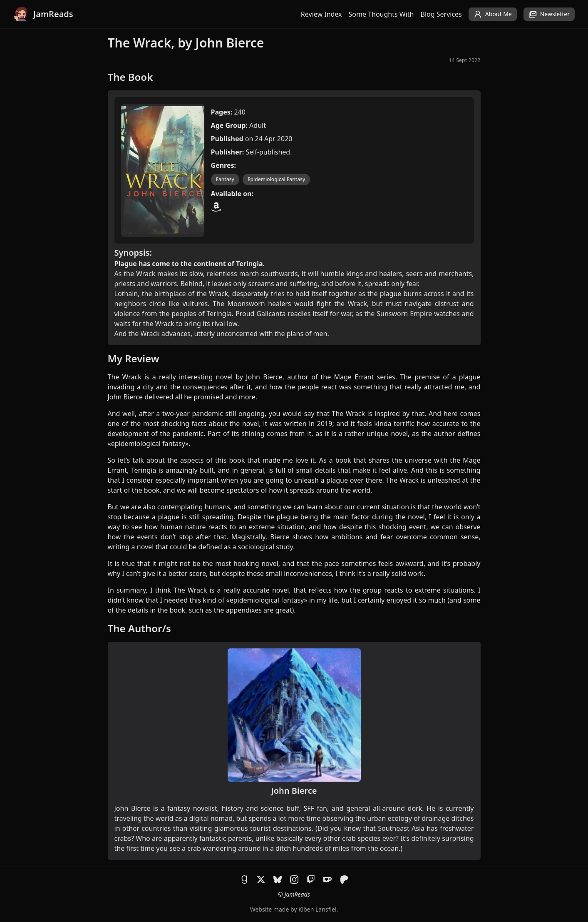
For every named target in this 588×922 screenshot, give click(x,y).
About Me (493, 14)
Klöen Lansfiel (317, 909)
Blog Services (441, 14)
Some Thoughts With (381, 14)
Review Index (321, 14)
